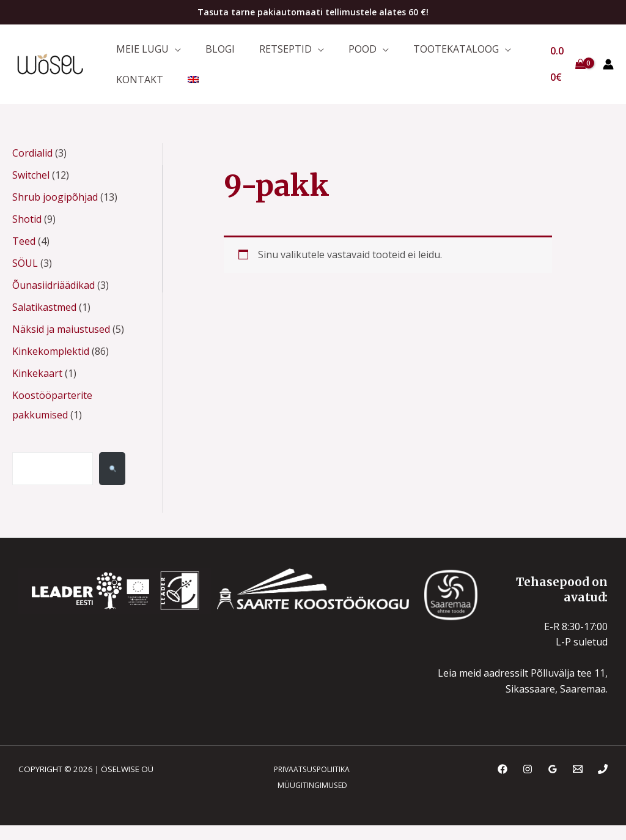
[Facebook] (503, 784)
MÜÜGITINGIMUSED (309, 800)
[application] (172, 52)
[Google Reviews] (553, 784)
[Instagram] (528, 784)
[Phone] (603, 784)
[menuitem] (184, 91)
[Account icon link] (608, 72)
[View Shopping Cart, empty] (566, 71)
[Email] (578, 784)
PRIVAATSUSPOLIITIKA (308, 784)
